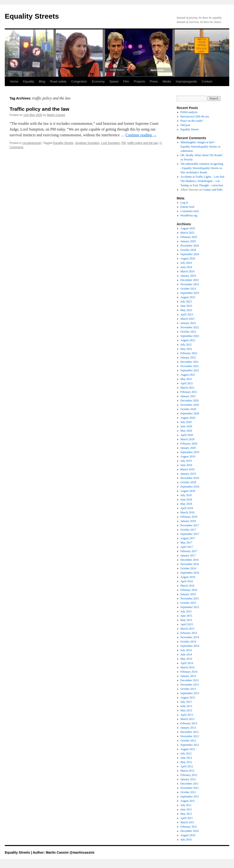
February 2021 (189, 392)
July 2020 (186, 422)
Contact (207, 81)
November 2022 (190, 327)
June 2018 (186, 500)
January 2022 (188, 357)
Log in (184, 203)
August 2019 (188, 456)
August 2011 (188, 801)
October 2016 (188, 568)
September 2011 (190, 797)
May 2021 (186, 379)
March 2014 (187, 667)
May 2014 (186, 659)
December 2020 (190, 401)
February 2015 (189, 633)
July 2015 (186, 611)
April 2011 (187, 818)
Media (167, 81)
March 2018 (187, 512)
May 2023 (186, 310)
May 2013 (186, 710)
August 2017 (188, 538)
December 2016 (190, 560)
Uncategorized (31, 143)
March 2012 (187, 771)
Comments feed (190, 211)
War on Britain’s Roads (194, 172)
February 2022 (189, 353)
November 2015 (190, 599)
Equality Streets (32, 16)
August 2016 (188, 577)
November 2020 (190, 405)
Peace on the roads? (192, 121)
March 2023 (187, 319)
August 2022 (188, 340)
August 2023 (188, 297)
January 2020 (188, 448)
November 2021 (190, 366)
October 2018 (188, 482)
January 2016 (188, 594)
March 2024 (187, 271)
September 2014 (190, 646)
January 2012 (188, 779)
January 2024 (188, 276)
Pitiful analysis (189, 112)
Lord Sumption (111, 143)
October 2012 (188, 741)
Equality (29, 81)
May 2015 (186, 620)
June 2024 (186, 267)
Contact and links (213, 190)
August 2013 (188, 698)
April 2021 (187, 383)
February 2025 (189, 237)
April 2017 (187, 547)
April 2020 (187, 435)
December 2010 (190, 831)
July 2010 (186, 840)
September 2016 (190, 573)
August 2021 (188, 375)
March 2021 (187, 388)
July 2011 (186, 805)
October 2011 (188, 792)
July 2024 (186, 263)
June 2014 (186, 654)
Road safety (58, 81)
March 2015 (187, 629)
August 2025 (188, 228)
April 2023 (187, 314)
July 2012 (186, 753)
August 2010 (188, 835)
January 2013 (188, 728)
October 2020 (188, 409)
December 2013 (190, 680)
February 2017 (189, 551)
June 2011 (186, 809)
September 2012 (190, 745)
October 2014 (188, 642)
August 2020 (188, 418)
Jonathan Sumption (87, 143)
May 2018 (186, 504)
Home (14, 81)
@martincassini (82, 852)
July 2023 (186, 302)
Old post (185, 125)
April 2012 (187, 766)
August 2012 (188, 749)
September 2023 (190, 293)
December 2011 (190, 784)
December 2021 (190, 362)
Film (126, 81)
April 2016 (187, 581)
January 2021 (188, 396)
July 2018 (186, 495)
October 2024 (188, 250)
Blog (42, 81)
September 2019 (190, 452)
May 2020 (186, 431)
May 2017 (186, 543)
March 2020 (187, 439)
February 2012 (189, 775)
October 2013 (188, 689)
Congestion (79, 81)
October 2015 (188, 603)
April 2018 (187, 508)
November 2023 (190, 284)
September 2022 (190, 336)
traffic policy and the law (143, 143)
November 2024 (190, 246)
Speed (114, 81)
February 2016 (189, 590)
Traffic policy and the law (39, 109)
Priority (189, 159)
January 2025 (188, 241)
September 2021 (190, 370)
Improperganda (186, 81)
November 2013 (190, 685)
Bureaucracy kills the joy (195, 116)
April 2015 (187, 624)
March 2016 (187, 586)
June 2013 (186, 706)
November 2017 (190, 525)
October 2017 (188, 530)
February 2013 (189, 723)
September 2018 (190, 487)
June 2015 (186, 616)
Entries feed (187, 207)
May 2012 (186, 762)
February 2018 (189, 517)
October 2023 (188, 289)
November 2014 (190, 637)
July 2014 (186, 650)
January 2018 (188, 521)
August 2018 (188, 491)
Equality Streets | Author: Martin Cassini (37, 852)
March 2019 (187, 469)
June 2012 (186, 758)
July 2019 (186, 461)
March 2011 (187, 822)
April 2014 (187, 663)
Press (154, 81)
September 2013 (190, 693)
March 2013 (187, 719)
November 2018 (190, 478)
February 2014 (189, 672)
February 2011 (189, 827)
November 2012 (190, 736)
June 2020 (186, 426)
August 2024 (188, 258)
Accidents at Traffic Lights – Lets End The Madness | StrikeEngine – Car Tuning (202, 181)
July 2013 (186, 702)
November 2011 (190, 788)
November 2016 (190, 564)
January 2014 (188, 676)
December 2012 (190, 732)
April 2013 (187, 715)
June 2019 (186, 465)
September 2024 (190, 254)
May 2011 (186, 814)
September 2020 (190, 413)
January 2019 (188, 474)
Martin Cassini (56, 115)
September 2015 (190, 607)
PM (124, 143)
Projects (139, 81)
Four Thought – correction (208, 185)
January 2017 (188, 555)
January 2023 (188, 323)
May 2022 (186, 349)
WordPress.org (189, 215)
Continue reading (141, 135)
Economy (98, 81)
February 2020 (189, 444)
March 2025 (187, 233)
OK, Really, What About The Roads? (202, 155)
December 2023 (190, 280)
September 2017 (190, 534)
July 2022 (186, 345)
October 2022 (188, 332)
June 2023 (186, 306)
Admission (187, 151)
